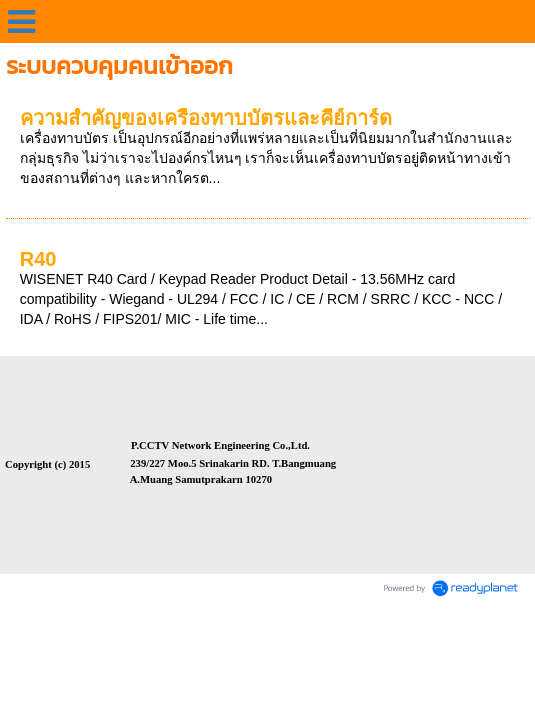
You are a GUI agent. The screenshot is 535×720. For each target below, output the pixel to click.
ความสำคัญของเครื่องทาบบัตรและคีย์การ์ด (206, 118)
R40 (38, 259)
